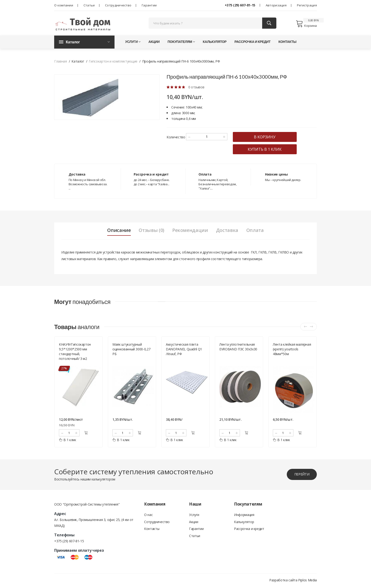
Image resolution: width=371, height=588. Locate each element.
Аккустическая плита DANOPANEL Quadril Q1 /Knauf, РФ (184, 351)
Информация (244, 516)
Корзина (306, 24)
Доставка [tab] (228, 231)
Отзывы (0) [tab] (151, 231)
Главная (61, 62)
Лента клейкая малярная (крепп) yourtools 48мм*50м (292, 351)
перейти (301, 476)
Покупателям (181, 43)
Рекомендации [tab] (190, 231)
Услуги (133, 43)
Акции (154, 43)
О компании (64, 5)
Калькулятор (215, 43)
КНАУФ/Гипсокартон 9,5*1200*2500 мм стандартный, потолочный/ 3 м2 (75, 353)
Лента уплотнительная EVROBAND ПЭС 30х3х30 (238, 348)
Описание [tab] (118, 231)
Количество (176, 138)
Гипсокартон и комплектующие (113, 62)
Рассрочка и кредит (252, 43)
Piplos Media (307, 581)
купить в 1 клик (267, 150)
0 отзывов (196, 88)
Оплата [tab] (256, 231)
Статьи (89, 5)
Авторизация (276, 5)
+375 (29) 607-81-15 (240, 5)
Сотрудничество (118, 5)
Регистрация (307, 5)
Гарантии (149, 5)
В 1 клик (68, 441)
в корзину (267, 138)
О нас (148, 516)
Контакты (287, 43)
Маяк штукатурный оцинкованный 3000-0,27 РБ (131, 351)
